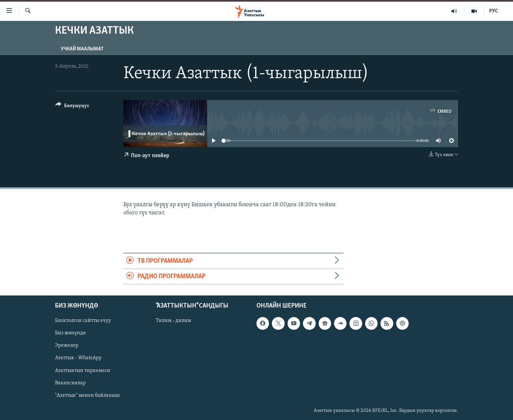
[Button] (72, 107)
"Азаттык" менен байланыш (87, 395)
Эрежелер (67, 346)
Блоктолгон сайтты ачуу (83, 321)
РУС (494, 11)
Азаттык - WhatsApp (78, 358)
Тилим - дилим (173, 321)
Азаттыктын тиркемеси (83, 371)
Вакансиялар (70, 383)
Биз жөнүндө (70, 333)
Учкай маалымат (82, 49)
